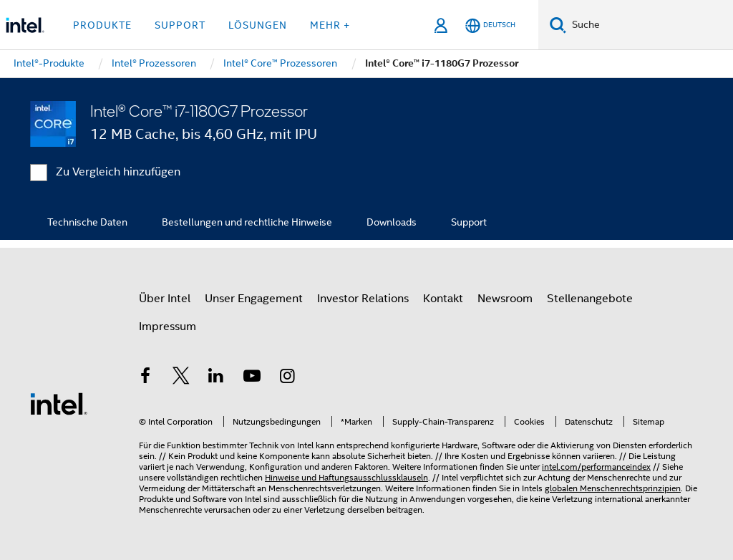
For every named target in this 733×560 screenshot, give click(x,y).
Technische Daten (87, 222)
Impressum (168, 327)
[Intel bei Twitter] (181, 378)
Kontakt (443, 299)
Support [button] (180, 25)
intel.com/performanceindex (596, 467)
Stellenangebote (590, 299)
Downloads (392, 222)
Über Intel (165, 299)
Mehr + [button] (330, 25)
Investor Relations (363, 299)
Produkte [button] (102, 25)
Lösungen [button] (258, 25)
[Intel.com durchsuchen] (650, 25)
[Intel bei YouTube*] (252, 378)
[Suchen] (558, 25)
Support (469, 222)
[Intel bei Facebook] (145, 378)
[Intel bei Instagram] (287, 378)
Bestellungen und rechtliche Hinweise (247, 222)
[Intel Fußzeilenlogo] (59, 403)
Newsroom (505, 299)
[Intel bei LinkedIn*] (216, 378)
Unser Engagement (254, 299)
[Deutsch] (490, 25)
